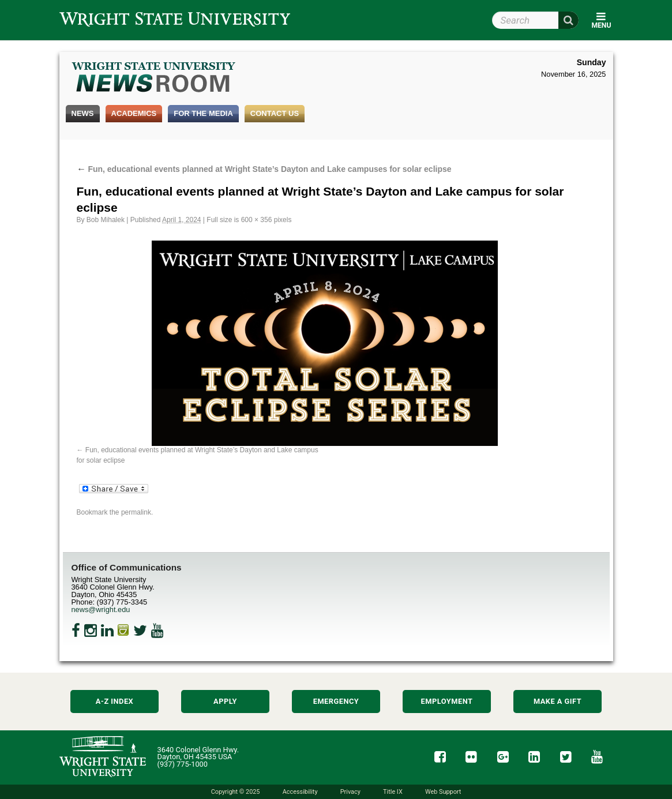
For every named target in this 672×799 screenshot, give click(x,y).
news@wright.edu (101, 609)
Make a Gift (558, 701)
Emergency (336, 701)
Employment (447, 701)
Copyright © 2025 (236, 792)
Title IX (393, 792)
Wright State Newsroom (154, 78)
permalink (136, 512)
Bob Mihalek (106, 220)
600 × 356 (257, 220)
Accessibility (300, 792)
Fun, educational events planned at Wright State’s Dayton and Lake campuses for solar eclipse (264, 169)
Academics (134, 113)
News (83, 113)
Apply (225, 701)
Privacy (350, 792)
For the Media (203, 113)
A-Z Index (115, 701)
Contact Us (275, 113)
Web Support (443, 792)
